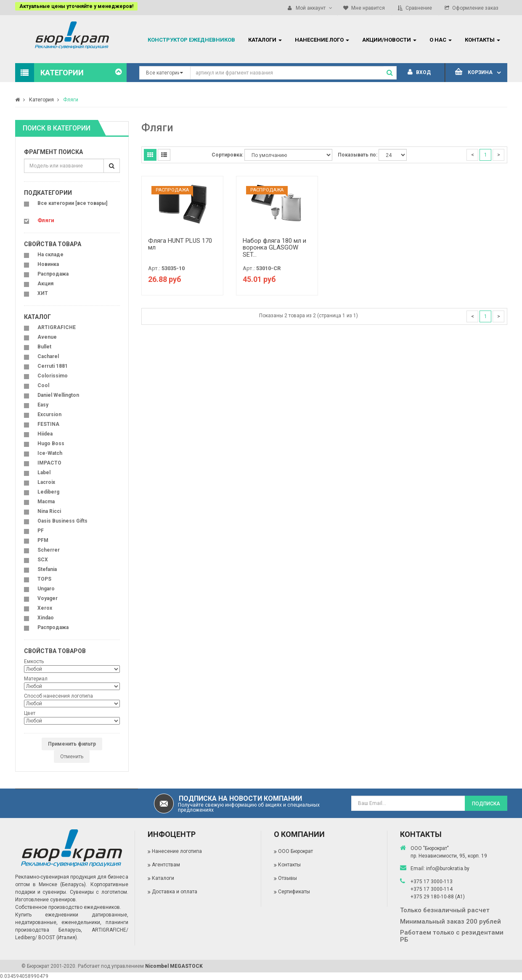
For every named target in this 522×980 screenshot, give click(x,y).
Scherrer (49, 550)
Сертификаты (294, 892)
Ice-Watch (50, 453)
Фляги (71, 100)
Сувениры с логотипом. (99, 892)
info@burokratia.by (448, 868)
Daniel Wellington (58, 395)
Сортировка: (227, 155)
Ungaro (46, 589)
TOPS (44, 579)
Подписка (486, 804)
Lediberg (48, 492)
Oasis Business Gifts (62, 521)
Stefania (47, 569)
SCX (43, 560)
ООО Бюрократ (295, 851)
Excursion (49, 414)
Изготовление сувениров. (46, 900)
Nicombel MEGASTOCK (174, 966)
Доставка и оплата (175, 892)
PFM (43, 540)
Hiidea (45, 434)
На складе (50, 255)
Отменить (72, 757)
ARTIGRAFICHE (57, 327)
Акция (45, 284)
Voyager (48, 598)
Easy (43, 405)
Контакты (289, 865)
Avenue (47, 337)
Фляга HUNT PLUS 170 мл (180, 244)
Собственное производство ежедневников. (68, 907)
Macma (46, 502)
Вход (419, 72)
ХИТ (43, 293)
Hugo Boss (51, 444)
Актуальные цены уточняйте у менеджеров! (76, 6)
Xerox (45, 608)
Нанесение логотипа (177, 851)
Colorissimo (53, 376)
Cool (43, 385)
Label (44, 473)
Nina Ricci (49, 511)
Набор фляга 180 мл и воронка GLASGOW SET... (274, 248)
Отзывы (287, 878)
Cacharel (48, 356)
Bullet (44, 347)
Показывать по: (358, 155)
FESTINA (48, 424)
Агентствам (166, 865)
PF (41, 531)
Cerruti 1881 (53, 366)
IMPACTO (49, 463)
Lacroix (46, 482)
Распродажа (53, 274)
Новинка (48, 264)
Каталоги (163, 878)
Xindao (46, 618)
